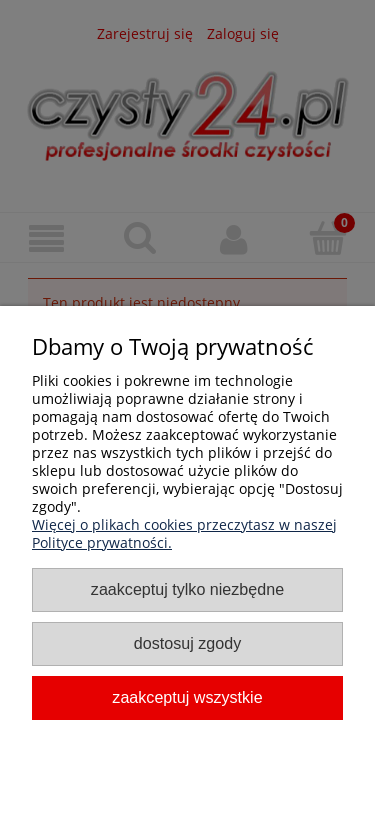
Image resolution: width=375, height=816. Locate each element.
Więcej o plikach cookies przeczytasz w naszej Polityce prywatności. (184, 533)
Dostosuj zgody (187, 643)
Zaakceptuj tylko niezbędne (187, 589)
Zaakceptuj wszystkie (187, 697)
